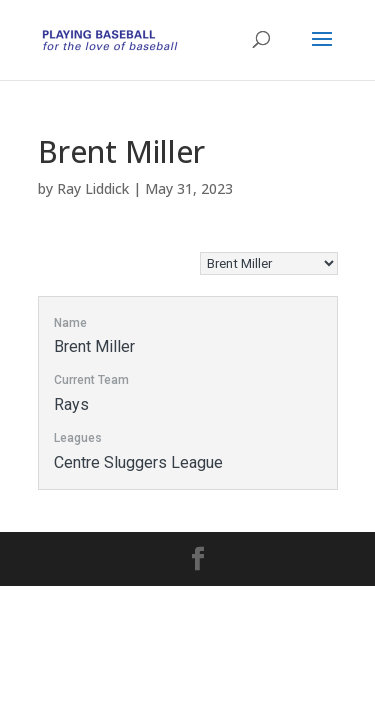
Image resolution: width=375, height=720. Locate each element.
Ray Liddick (93, 188)
